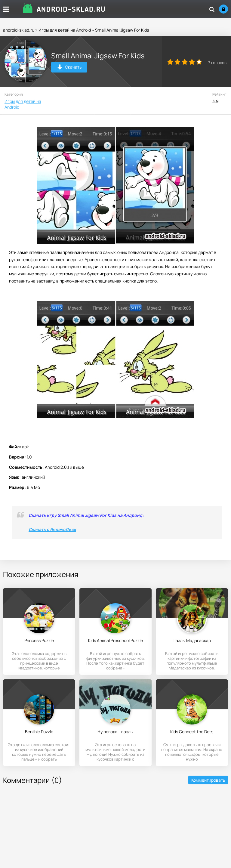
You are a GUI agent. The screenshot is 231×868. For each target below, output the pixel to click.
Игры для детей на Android (65, 30)
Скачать (69, 68)
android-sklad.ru (19, 30)
